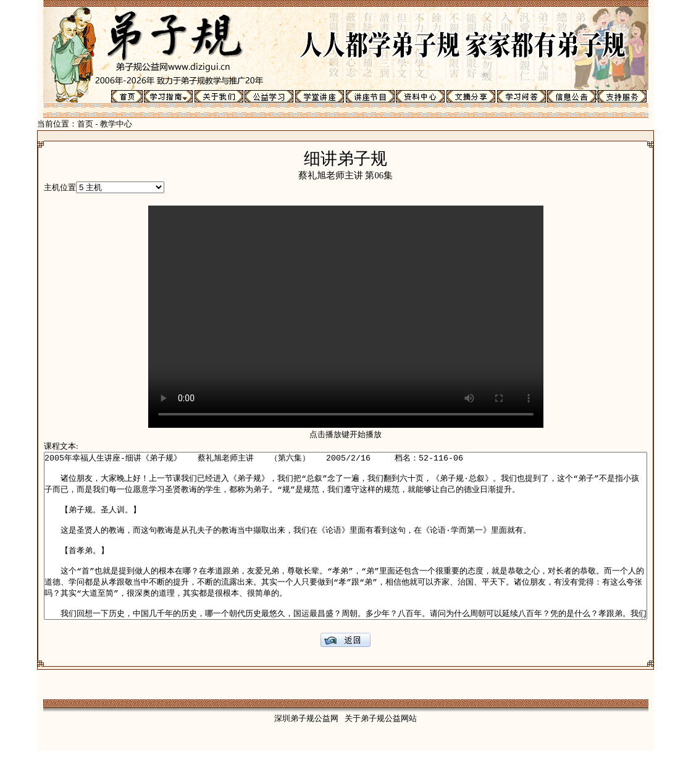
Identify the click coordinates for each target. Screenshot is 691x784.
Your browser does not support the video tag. (346, 317)
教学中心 (79, 124)
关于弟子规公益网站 (381, 752)
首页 (48, 124)
